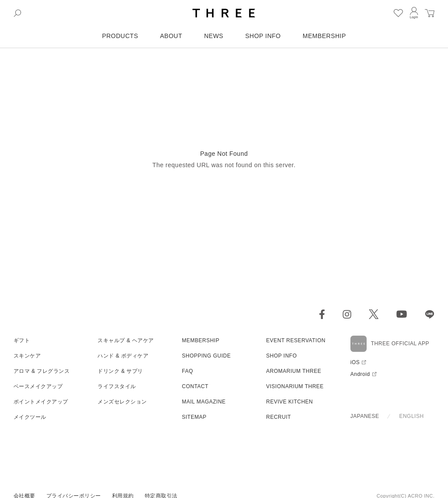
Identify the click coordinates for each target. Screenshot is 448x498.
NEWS (213, 36)
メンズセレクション (122, 402)
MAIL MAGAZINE (204, 402)
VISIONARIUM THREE (295, 386)
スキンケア (27, 356)
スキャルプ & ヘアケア (126, 340)
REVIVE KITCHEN (289, 402)
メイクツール (30, 417)
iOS (355, 362)
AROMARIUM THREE (294, 371)
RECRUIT (278, 417)
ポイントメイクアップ (41, 402)
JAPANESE (365, 416)
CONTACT (195, 386)
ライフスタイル (117, 386)
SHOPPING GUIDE (206, 356)
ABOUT (171, 36)
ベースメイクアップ (38, 386)
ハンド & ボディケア (123, 356)
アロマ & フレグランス (42, 371)
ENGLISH (411, 416)
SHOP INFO (263, 36)
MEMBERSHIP (324, 36)
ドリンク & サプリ (120, 371)
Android (360, 374)
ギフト (22, 340)
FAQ (188, 371)
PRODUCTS (120, 36)
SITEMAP (194, 417)
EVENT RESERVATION (296, 340)
